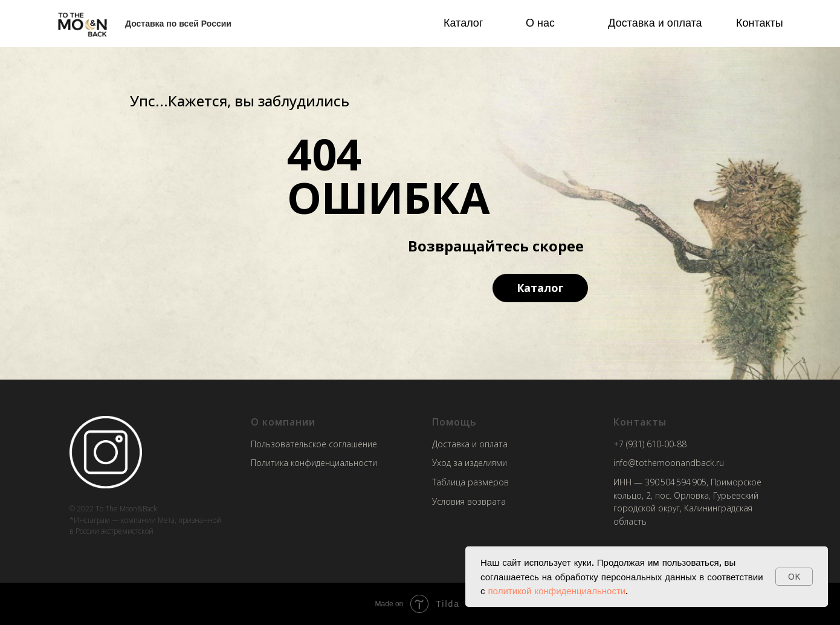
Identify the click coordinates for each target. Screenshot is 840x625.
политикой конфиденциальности (557, 591)
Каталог (463, 22)
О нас (540, 22)
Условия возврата (469, 501)
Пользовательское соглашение (314, 444)
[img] (82, 24)
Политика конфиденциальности (314, 463)
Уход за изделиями (470, 463)
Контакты (760, 22)
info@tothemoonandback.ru (669, 463)
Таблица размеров (470, 482)
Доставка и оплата (655, 22)
